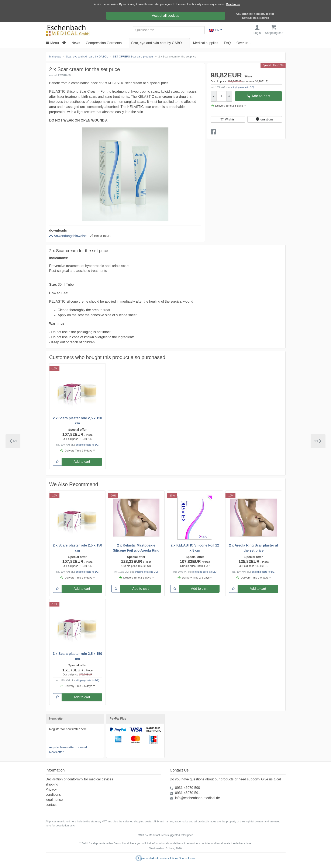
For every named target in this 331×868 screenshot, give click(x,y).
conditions (53, 795)
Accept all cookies (165, 16)
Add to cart (261, 96)
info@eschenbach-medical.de (198, 798)
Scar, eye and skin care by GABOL (157, 43)
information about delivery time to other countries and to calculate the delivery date (201, 843)
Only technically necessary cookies (255, 14)
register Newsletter (62, 748)
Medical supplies (206, 43)
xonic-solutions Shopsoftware (178, 858)
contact (51, 805)
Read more (233, 4)
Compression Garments (104, 43)
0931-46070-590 (188, 788)
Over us (242, 43)
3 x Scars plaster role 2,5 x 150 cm (77, 657)
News (76, 43)
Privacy (51, 789)
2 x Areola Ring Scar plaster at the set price (254, 548)
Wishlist (230, 120)
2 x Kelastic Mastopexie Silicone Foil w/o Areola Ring (136, 548)
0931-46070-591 (188, 793)
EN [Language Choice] (214, 30)
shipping (52, 784)
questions (267, 120)
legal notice (54, 800)
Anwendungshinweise (70, 236)
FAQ (227, 43)
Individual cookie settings (255, 18)
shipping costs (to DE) (242, 88)
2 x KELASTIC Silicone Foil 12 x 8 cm (195, 548)
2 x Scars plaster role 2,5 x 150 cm (77, 421)
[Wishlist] (57, 462)
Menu (55, 43)
